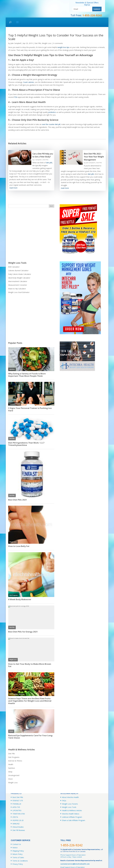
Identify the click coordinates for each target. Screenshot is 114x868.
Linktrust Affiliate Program (72, 817)
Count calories (28, 82)
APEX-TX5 (16, 807)
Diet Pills (38, 43)
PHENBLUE (17, 804)
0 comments (58, 43)
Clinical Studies (18, 827)
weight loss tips (63, 47)
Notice (15, 848)
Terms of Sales (18, 857)
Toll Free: (86, 15)
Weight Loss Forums (70, 804)
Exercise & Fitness (15, 761)
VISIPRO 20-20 (18, 820)
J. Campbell (38, 160)
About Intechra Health (70, 797)
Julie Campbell (16, 43)
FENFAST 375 (18, 801)
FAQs (64, 801)
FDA (16, 97)
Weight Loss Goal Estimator (19, 292)
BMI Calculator (14, 267)
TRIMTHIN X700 (19, 814)
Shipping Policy (18, 851)
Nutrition (12, 768)
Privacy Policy (18, 864)
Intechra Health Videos (71, 814)
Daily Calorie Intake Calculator (20, 274)
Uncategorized (14, 775)
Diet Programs (14, 757)
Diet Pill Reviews (19, 830)
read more (13, 188)
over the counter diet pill (51, 124)
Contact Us (17, 844)
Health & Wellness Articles (72, 810)
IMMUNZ (16, 824)
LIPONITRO (17, 810)
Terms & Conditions (20, 861)
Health (11, 764)
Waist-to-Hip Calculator (17, 289)
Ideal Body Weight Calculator (19, 278)
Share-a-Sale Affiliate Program (74, 820)
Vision (10, 779)
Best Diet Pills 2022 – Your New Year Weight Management (94, 157)
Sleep (10, 772)
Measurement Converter (18, 285)
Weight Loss (47, 43)
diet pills (49, 163)
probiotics (52, 112)
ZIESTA (15, 817)
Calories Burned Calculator (18, 271)
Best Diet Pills (18, 797)
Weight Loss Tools (69, 807)
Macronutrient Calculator (18, 281)
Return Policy (17, 854)
